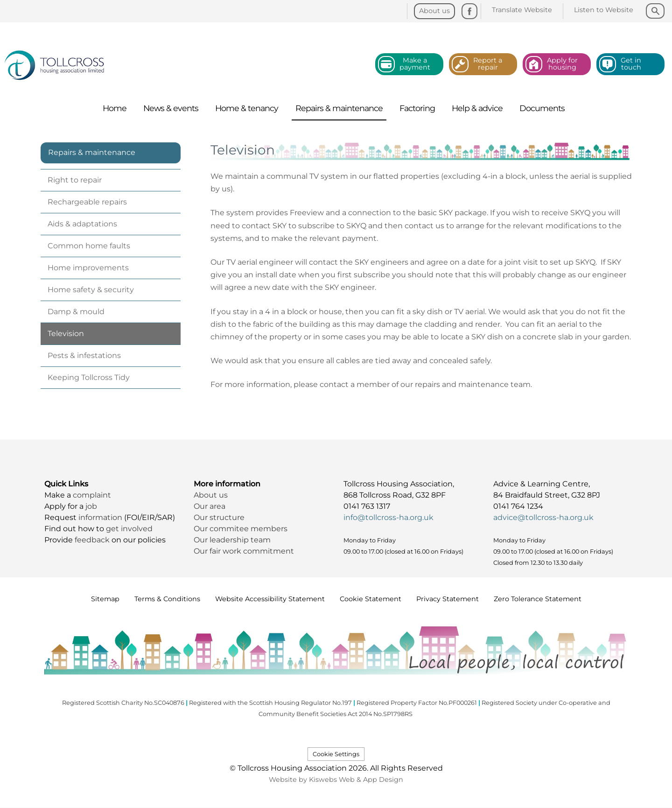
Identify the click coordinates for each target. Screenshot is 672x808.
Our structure (220, 517)
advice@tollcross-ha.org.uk (543, 517)
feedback (93, 540)
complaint (92, 495)
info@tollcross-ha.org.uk (388, 517)
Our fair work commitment (245, 551)
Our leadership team (232, 540)
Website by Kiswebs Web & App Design (336, 780)
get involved (129, 529)
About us (211, 495)
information (101, 517)
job (91, 506)
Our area (210, 506)
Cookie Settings (336, 754)
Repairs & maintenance (92, 152)
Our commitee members (241, 529)
